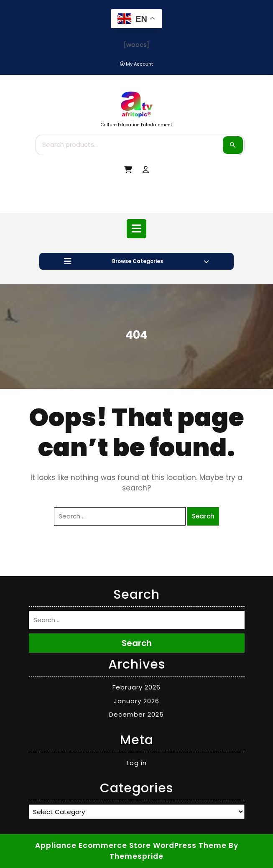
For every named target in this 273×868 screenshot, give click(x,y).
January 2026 (136, 701)
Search (233, 145)
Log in (137, 763)
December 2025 (136, 714)
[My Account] (136, 64)
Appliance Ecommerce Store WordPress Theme (131, 845)
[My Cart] (128, 170)
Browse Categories (136, 261)
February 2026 (136, 687)
